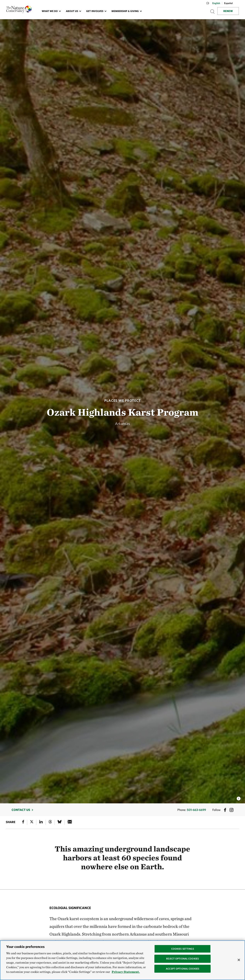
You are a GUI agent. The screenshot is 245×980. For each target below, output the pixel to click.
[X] (32, 822)
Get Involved (95, 11)
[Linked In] (41, 822)
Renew (228, 11)
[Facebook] (23, 822)
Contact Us (21, 810)
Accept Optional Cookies (182, 969)
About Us (72, 11)
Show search (213, 11)
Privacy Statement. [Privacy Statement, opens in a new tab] (126, 972)
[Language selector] (208, 5)
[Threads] (50, 822)
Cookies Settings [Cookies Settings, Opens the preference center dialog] (183, 949)
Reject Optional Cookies (182, 959)
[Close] (239, 960)
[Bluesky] (60, 822)
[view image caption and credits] (239, 798)
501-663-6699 (196, 810)
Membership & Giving (125, 11)
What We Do (50, 11)
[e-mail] (70, 822)
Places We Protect (123, 401)
